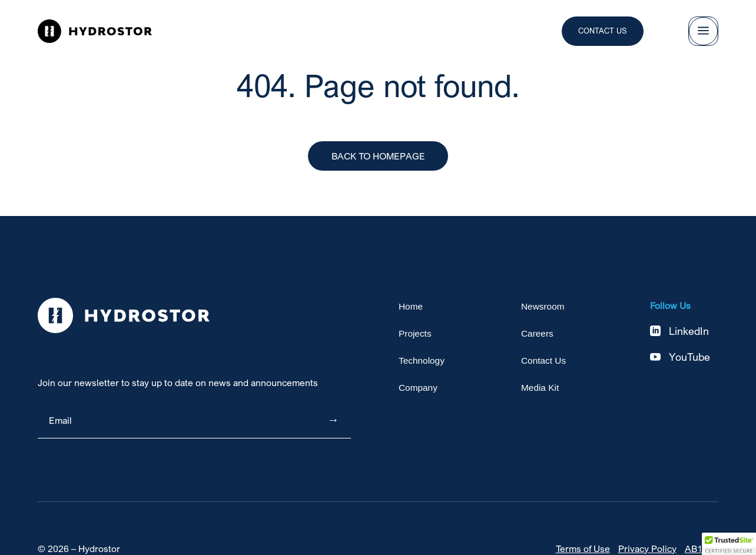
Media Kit (540, 388)
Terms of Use (583, 549)
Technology (422, 361)
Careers (537, 334)
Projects (415, 334)
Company (418, 388)
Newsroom (543, 307)
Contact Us (603, 31)
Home (411, 307)
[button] (729, 544)
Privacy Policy (647, 549)
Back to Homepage (378, 156)
